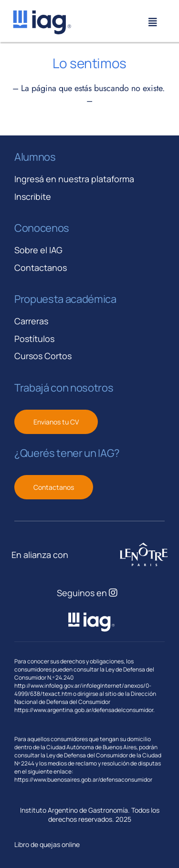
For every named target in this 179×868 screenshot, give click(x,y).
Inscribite (33, 196)
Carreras (31, 321)
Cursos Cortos (43, 356)
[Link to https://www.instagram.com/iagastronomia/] (113, 593)
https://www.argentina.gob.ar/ (54, 710)
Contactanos (41, 268)
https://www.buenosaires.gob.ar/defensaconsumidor (83, 780)
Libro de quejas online (47, 844)
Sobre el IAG (38, 250)
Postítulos (34, 339)
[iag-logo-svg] (42, 14)
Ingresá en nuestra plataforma (74, 179)
